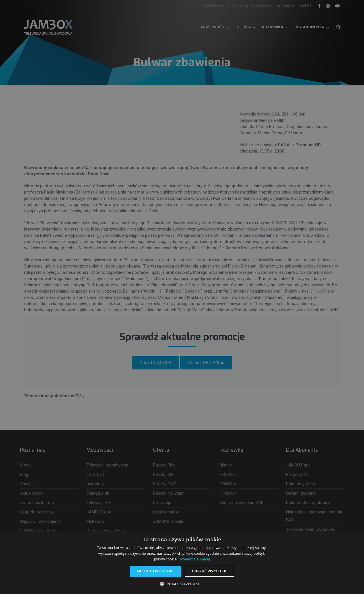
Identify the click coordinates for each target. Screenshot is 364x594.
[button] (182, 584)
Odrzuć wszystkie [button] (209, 571)
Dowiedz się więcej (194, 559)
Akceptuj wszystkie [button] (155, 571)
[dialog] (182, 297)
